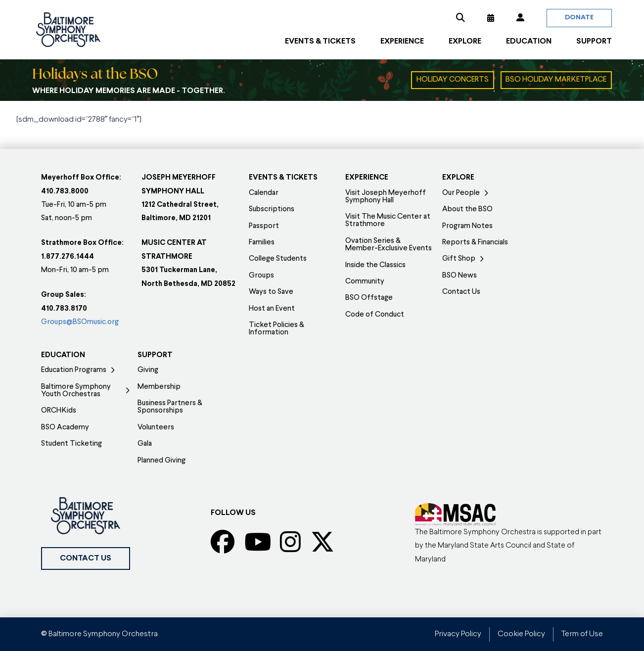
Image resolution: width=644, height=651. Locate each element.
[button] (460, 18)
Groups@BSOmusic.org (80, 322)
